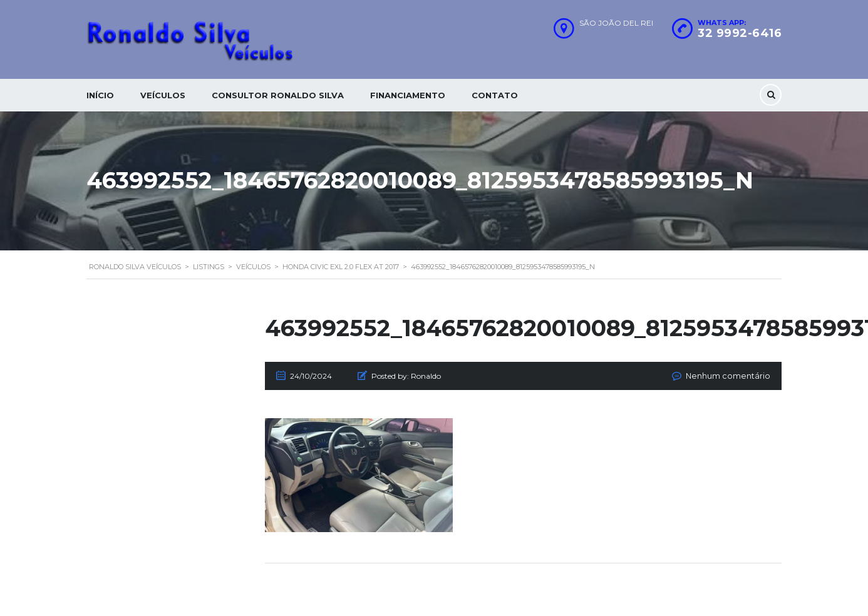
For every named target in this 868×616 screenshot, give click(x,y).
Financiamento (408, 95)
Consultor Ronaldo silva (278, 95)
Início (100, 95)
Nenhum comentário (732, 376)
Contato (495, 95)
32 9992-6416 (740, 33)
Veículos (163, 95)
